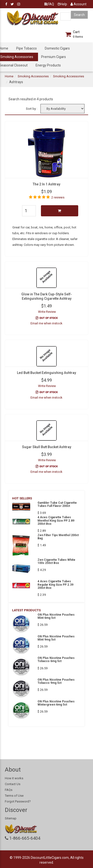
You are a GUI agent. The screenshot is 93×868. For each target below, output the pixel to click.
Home (9, 76)
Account (78, 4)
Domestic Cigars (57, 48)
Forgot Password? (18, 801)
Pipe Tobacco (27, 48)
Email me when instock (46, 323)
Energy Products (48, 65)
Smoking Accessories (33, 76)
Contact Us (13, 784)
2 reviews (58, 197)
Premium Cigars (54, 57)
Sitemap (11, 818)
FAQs (9, 790)
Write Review (47, 312)
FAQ (49, 4)
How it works (14, 778)
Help (62, 4)
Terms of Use (14, 796)
